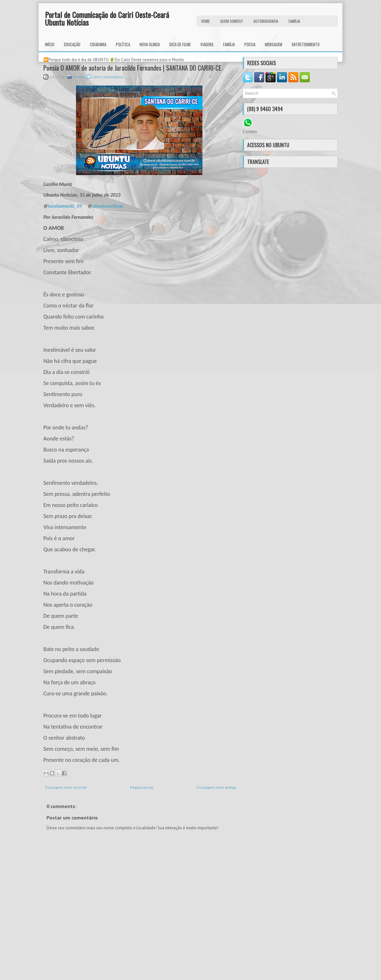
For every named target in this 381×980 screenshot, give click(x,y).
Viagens (207, 44)
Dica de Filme (180, 44)
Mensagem (274, 44)
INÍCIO (50, 44)
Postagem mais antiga (216, 787)
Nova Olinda (150, 44)
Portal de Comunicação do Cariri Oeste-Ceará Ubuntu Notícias (107, 18)
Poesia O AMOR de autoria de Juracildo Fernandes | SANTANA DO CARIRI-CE (132, 68)
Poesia (250, 44)
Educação (72, 44)
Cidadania (98, 44)
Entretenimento (306, 44)
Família (229, 44)
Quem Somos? (232, 21)
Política (123, 44)
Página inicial (142, 787)
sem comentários (108, 77)
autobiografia (266, 21)
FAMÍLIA (294, 21)
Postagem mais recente (66, 787)
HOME (206, 21)
